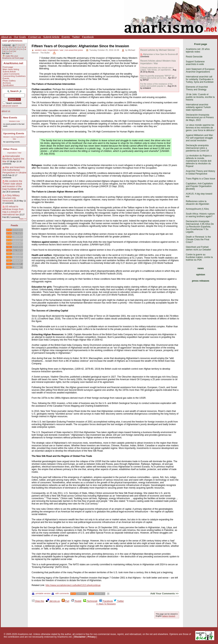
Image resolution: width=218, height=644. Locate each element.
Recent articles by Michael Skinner (158, 50)
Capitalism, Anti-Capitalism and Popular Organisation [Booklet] (199, 186)
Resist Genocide (194, 57)
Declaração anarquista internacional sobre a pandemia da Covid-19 (197, 148)
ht (11, 49)
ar (25, 47)
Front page (8, 67)
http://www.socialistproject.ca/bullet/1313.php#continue (73, 585)
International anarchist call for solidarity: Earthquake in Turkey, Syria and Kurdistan (200, 79)
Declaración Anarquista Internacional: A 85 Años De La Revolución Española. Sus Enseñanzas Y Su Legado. (200, 227)
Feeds (14, 225)
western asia (41, 50)
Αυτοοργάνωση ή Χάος (197, 209)
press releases (201, 281)
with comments (60, 593)
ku (14, 49)
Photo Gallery (9, 81)
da (4, 51)
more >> (23, 219)
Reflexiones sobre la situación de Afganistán (197, 203)
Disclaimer (80, 637)
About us (6, 37)
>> (11, 53)
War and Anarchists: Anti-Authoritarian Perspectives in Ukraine (14, 170)
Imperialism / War (14, 153)
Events (66, 37)
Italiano (165, 616)
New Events (10, 118)
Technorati (90, 601)
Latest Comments (11, 74)
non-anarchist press (74, 50)
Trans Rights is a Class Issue (200, 179)
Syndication (8, 85)
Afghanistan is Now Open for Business (159, 54)
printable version (41, 593)
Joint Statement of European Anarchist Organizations (200, 70)
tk (6, 47)
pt (3, 47)
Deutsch (172, 616)
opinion (201, 275)
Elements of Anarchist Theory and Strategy (197, 88)
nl (22, 47)
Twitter (76, 37)
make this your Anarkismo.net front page (13, 57)
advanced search (10, 106)
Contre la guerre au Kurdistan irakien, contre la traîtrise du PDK (199, 257)
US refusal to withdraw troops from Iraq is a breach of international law (13, 211)
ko (15, 51)
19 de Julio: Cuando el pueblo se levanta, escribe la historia (200, 97)
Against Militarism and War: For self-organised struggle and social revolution (200, 138)
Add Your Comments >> (164, 593)
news (201, 268)
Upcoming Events (14, 133)
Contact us (35, 37)
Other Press (10, 149)
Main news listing (11, 69)
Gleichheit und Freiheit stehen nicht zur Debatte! (198, 248)
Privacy (92, 637)
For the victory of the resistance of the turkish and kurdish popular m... (156, 85)
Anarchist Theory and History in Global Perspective (200, 172)
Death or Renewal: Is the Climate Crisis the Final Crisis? (198, 239)
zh (18, 49)
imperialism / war (56, 50)
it (23, 45)
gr (15, 47)
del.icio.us (53, 601)
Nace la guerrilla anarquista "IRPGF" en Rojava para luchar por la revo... (157, 77)
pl (4, 49)
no (19, 47)
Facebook (88, 37)
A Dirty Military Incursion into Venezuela (11, 198)
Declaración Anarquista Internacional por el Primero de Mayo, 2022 (200, 117)
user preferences (12, 41)
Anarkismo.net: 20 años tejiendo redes (198, 50)
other (11, 47)
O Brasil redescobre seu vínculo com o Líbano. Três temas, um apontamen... (157, 69)
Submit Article (51, 37)
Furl (65, 601)
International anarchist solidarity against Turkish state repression (198, 107)
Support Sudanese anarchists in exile (195, 63)
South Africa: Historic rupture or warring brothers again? (200, 215)
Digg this (38, 601)
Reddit (76, 601)
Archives (7, 83)
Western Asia (14, 121)
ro (8, 51)
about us (6, 111)
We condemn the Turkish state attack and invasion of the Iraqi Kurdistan (12, 185)
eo (11, 51)
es (20, 45)
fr (17, 45)
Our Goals (20, 37)
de (7, 49)
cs (21, 49)
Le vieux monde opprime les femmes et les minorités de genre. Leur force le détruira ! (200, 128)
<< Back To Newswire (106, 604)
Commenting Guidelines (14, 76)
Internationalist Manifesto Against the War (13, 159)
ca (25, 49)
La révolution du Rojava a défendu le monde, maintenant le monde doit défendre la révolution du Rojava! (199, 161)
